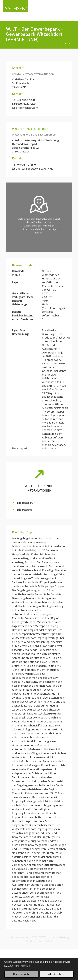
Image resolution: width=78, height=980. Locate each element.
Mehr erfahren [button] (22, 966)
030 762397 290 (26, 100)
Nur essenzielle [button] (21, 974)
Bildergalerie (24, 510)
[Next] (69, 44)
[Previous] (61, 44)
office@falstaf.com (27, 108)
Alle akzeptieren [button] (57, 974)
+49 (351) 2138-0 (26, 165)
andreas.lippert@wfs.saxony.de (35, 169)
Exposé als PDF (26, 503)
